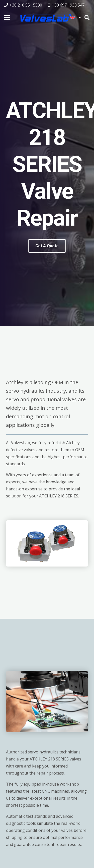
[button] (76, 18)
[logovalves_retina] (46, 18)
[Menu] (7, 18)
